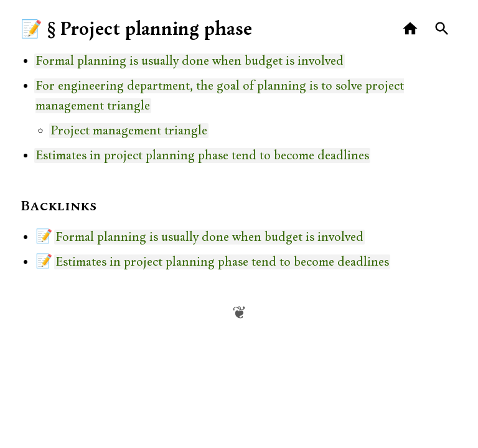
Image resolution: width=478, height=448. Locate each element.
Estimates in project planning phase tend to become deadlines (202, 156)
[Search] (442, 29)
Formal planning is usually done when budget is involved (190, 61)
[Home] (410, 29)
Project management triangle (129, 131)
